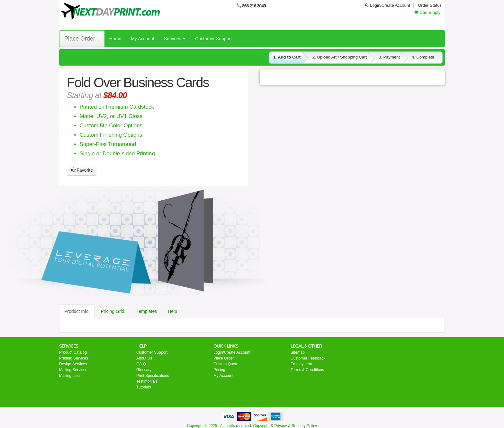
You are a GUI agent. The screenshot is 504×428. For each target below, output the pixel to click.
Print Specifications (153, 376)
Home (115, 39)
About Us (144, 358)
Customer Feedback (308, 358)
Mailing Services (73, 370)
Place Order (224, 358)
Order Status (430, 5)
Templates (147, 311)
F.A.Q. (142, 364)
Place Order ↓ (82, 39)
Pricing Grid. (113, 311)
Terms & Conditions (307, 370)
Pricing (219, 370)
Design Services (73, 364)
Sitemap (298, 352)
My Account (142, 39)
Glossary (144, 370)
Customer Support (213, 39)
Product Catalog (73, 352)
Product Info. (77, 311)
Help (172, 311)
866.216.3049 (254, 6)
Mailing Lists (70, 376)
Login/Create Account (387, 5)
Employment (301, 364)
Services (175, 39)
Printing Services (74, 358)
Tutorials (144, 387)
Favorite (82, 170)
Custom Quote (226, 364)
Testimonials (147, 381)
